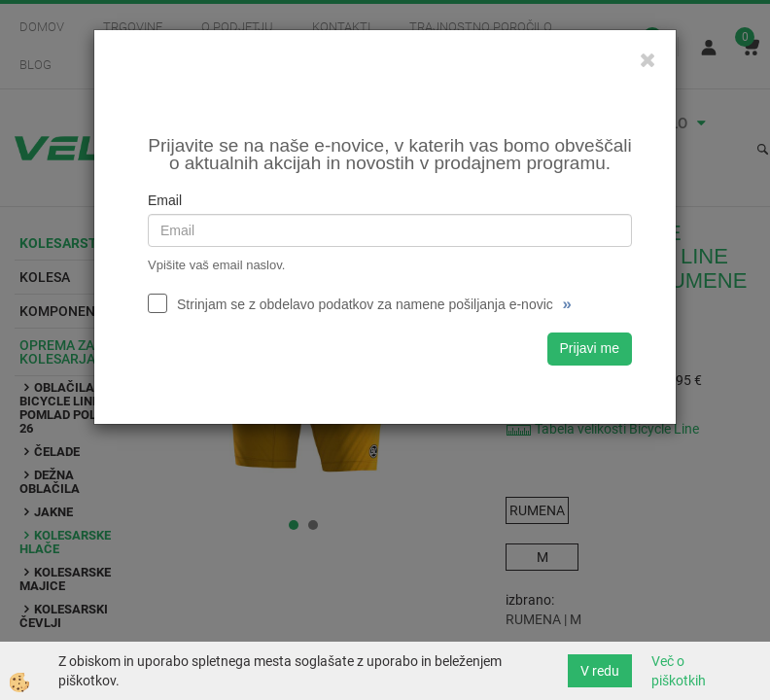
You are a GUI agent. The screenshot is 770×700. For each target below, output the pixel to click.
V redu (600, 671)
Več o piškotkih (679, 671)
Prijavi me (590, 348)
